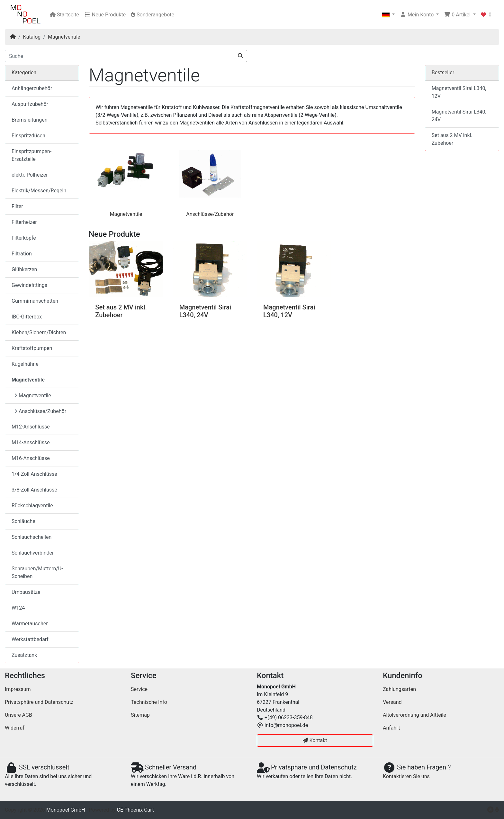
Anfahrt (391, 728)
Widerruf (15, 728)
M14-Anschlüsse (31, 442)
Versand (392, 702)
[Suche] (119, 56)
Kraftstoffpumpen (32, 348)
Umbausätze (26, 592)
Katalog (32, 37)
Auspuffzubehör (30, 104)
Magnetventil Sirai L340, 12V (289, 311)
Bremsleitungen (29, 120)
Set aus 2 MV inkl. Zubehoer (121, 311)
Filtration (22, 254)
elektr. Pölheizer (30, 175)
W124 (18, 608)
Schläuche (23, 521)
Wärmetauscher (30, 624)
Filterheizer (24, 222)
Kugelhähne (25, 364)
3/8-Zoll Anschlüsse (34, 490)
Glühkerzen (24, 269)
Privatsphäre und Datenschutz (39, 702)
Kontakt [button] (315, 740)
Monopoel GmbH (66, 810)
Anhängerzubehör (32, 88)
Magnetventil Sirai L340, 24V (205, 311)
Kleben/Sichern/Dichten (39, 332)
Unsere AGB (18, 715)
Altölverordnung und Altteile (414, 715)
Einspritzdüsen (28, 136)
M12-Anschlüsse (31, 427)
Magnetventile (64, 37)
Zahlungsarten (399, 689)
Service (139, 689)
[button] (388, 15)
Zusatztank (24, 655)
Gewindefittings (29, 285)
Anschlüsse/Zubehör (210, 214)
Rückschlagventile (32, 506)
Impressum (18, 689)
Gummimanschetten (35, 301)
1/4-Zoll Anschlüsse (34, 474)
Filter (17, 206)
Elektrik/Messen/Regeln (39, 191)
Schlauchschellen (32, 537)
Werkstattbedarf (30, 639)
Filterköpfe (24, 238)
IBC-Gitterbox (27, 317)
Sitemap (140, 715)
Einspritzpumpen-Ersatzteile (32, 155)
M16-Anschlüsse (31, 458)
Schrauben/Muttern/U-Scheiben (37, 572)
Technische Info (149, 702)
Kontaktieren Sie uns (406, 776)
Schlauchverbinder (33, 553)
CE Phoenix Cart (135, 810)
